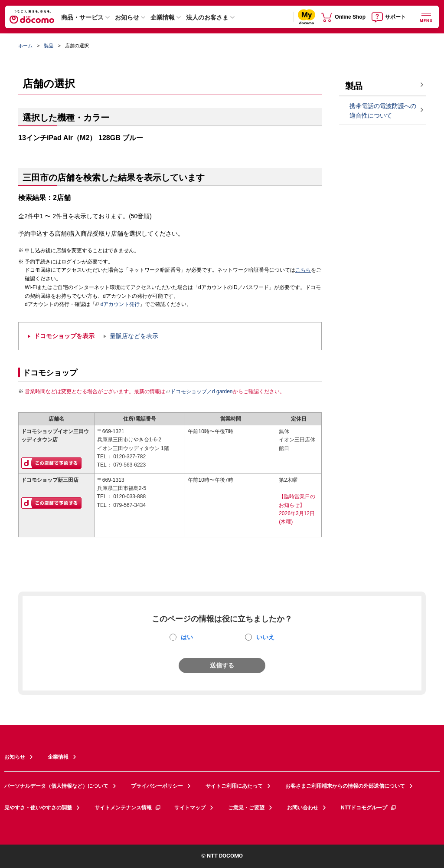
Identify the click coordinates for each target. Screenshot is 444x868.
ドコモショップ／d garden (199, 391)
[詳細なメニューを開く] (426, 17)
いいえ (265, 637)
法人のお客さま (207, 17)
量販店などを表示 (134, 336)
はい (187, 637)
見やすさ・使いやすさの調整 (38, 808)
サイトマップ (190, 808)
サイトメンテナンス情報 (128, 808)
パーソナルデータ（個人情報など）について (56, 786)
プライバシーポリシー (157, 786)
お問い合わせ (303, 808)
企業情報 (163, 17)
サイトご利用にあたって (234, 786)
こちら (303, 270)
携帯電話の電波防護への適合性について (383, 111)
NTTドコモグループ (369, 808)
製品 (49, 46)
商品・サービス (82, 17)
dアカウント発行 (118, 305)
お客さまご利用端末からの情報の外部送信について (345, 786)
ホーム (25, 46)
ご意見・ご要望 (246, 808)
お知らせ (127, 17)
